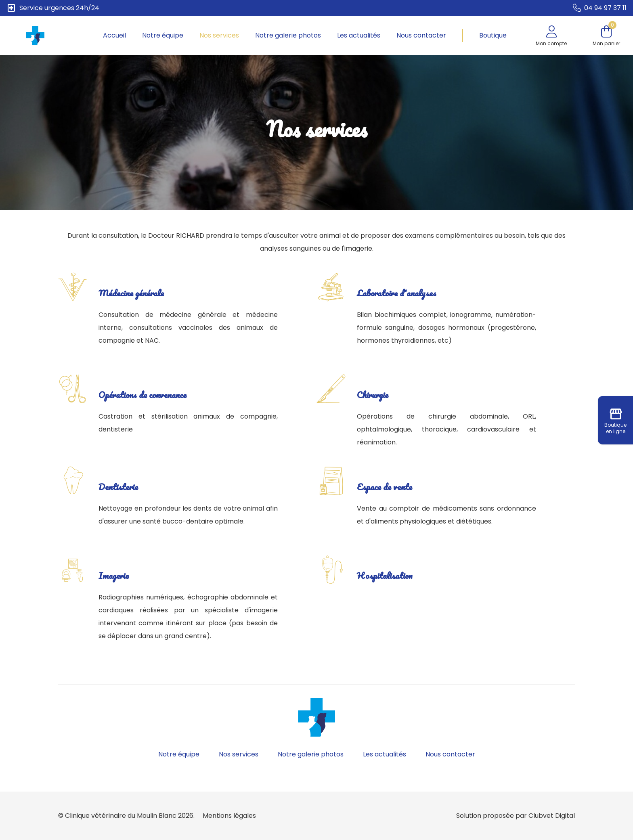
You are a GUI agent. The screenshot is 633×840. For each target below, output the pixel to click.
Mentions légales (229, 816)
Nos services (219, 35)
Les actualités (359, 35)
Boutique (493, 35)
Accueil (114, 35)
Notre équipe (163, 35)
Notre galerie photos (288, 35)
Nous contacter (421, 35)
